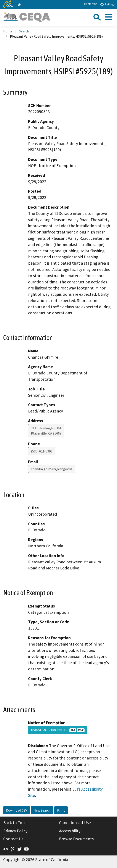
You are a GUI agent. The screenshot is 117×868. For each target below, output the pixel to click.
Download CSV (17, 810)
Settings (107, 4)
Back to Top (14, 823)
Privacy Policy (15, 831)
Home (8, 31)
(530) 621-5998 (42, 451)
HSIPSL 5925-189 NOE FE (58, 730)
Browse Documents (76, 839)
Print (61, 810)
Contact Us (91, 4)
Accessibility (70, 831)
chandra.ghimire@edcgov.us (52, 469)
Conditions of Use (75, 823)
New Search (42, 810)
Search (24, 31)
